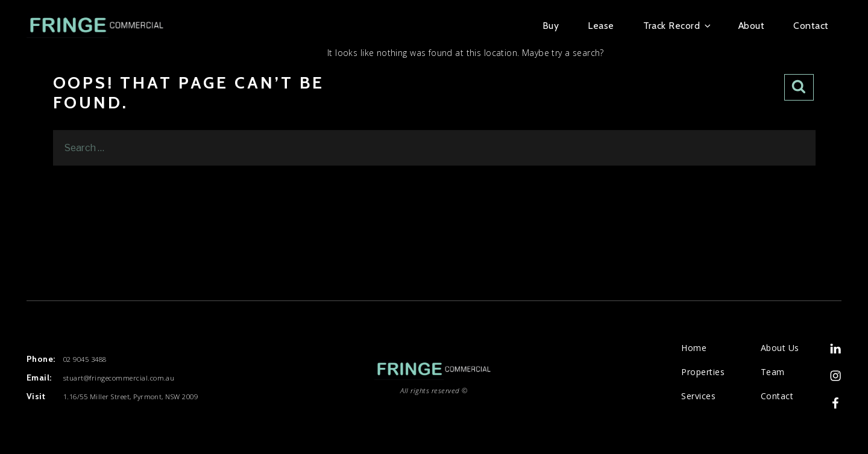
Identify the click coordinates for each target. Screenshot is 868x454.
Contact (811, 26)
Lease (601, 26)
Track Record (676, 26)
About (751, 26)
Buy (551, 26)
